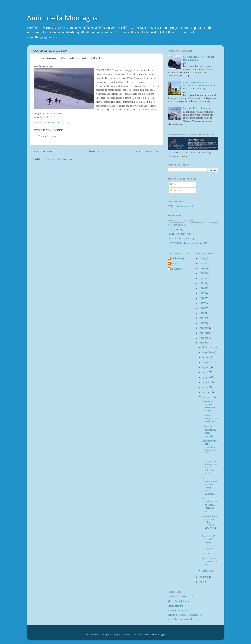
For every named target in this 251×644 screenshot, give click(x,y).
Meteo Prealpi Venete (179, 601)
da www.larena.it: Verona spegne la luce (210, 505)
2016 (202, 308)
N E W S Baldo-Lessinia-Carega (184, 243)
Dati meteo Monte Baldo (180, 597)
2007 (202, 582)
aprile (206, 387)
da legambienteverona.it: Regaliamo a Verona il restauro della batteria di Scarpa (199, 85)
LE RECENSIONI (177, 234)
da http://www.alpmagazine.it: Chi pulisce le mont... (210, 466)
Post (173, 184)
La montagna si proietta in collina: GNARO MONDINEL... (210, 523)
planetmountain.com (178, 610)
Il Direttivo (177, 269)
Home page (96, 151)
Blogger (162, 634)
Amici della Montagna (62, 18)
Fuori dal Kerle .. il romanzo (198, 108)
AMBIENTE (174, 225)
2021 (202, 283)
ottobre (206, 357)
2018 (202, 298)
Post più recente (45, 151)
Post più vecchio (147, 151)
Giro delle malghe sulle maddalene (210, 419)
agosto (206, 367)
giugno (206, 377)
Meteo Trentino (176, 606)
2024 (202, 268)
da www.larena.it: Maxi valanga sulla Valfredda (210, 486)
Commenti (177, 190)
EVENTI (172, 229)
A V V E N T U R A (178, 220)
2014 (202, 318)
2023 (202, 273)
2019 (202, 293)
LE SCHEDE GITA (178, 238)
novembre (208, 352)
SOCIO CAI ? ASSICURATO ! (210, 561)
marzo (206, 392)
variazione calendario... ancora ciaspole (210, 431)
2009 (202, 343)
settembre (208, 362)
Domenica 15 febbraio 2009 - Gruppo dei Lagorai (209, 542)
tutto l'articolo (41, 117)
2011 (202, 333)
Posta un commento (48, 136)
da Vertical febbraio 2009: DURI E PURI (210, 406)
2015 (202, 313)
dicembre (208, 347)
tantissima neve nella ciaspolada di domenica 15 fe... (210, 447)
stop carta (207, 553)
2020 (202, 288)
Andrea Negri (178, 258)
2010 (202, 338)
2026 (202, 258)
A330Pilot (139, 634)
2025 (202, 263)
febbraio (207, 397)
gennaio (207, 571)
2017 (202, 303)
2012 (202, 328)
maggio (207, 382)
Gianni (175, 263)
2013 (202, 323)
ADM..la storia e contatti (180, 206)
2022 (202, 278)
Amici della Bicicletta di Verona (184, 619)
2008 (202, 577)
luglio (206, 372)
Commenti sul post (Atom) (58, 159)
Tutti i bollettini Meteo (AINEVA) (185, 615)
